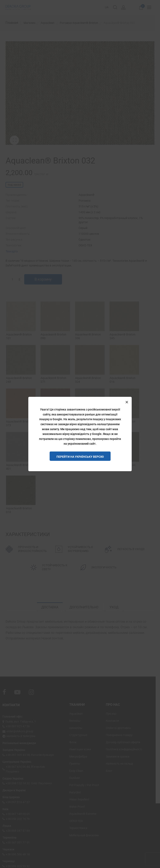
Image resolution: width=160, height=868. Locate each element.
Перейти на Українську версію (80, 457)
